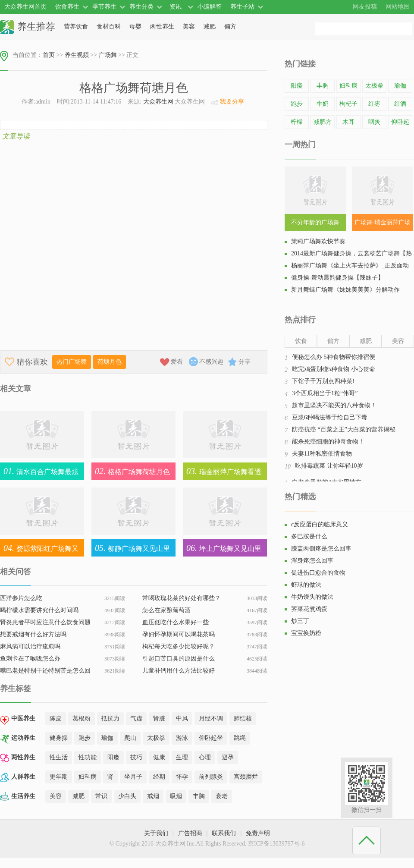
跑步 (85, 738)
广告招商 (190, 833)
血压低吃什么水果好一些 (176, 622)
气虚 (136, 719)
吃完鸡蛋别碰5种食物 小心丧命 (334, 369)
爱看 (177, 362)
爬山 (130, 738)
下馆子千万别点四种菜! (323, 381)
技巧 (136, 757)
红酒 (400, 104)
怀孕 (182, 777)
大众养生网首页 (25, 7)
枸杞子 (348, 104)
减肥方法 (323, 128)
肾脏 (159, 719)
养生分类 (141, 7)
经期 (159, 777)
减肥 (210, 27)
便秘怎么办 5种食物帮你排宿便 (334, 357)
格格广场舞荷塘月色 (131, 471)
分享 (245, 362)
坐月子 (133, 777)
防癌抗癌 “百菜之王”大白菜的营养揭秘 (344, 429)
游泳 (182, 738)
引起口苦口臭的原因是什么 (179, 659)
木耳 (348, 122)
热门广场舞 (72, 362)
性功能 (88, 757)
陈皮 (56, 719)
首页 (49, 55)
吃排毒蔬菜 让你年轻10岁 (329, 466)
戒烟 (153, 796)
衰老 (222, 796)
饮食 (301, 341)
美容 (189, 27)
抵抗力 (110, 719)
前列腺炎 (211, 777)
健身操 (59, 738)
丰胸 (199, 796)
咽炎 (374, 122)
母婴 (135, 27)
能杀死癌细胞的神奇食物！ (328, 442)
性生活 (59, 757)
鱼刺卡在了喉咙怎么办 (30, 659)
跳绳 (240, 738)
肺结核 (243, 719)
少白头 (127, 796)
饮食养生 (67, 7)
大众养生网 (158, 102)
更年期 (59, 777)
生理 (182, 757)
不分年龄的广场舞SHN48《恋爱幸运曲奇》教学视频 (315, 225)
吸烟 (176, 796)
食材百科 (109, 27)
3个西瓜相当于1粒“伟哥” (325, 393)
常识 (101, 796)
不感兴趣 (211, 362)
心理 (205, 757)
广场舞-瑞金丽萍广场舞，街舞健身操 (383, 225)
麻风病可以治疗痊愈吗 (30, 646)
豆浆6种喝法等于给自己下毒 (330, 417)
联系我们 (224, 833)
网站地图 (398, 7)
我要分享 (232, 102)
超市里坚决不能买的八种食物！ (334, 405)
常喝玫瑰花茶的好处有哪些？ (182, 598)
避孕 (228, 757)
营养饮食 (76, 27)
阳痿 (113, 757)
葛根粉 (82, 719)
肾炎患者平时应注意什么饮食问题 (45, 622)
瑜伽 (107, 738)
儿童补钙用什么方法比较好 (179, 671)
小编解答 (210, 7)
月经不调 (211, 719)
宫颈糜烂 (246, 777)
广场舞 (108, 55)
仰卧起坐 (211, 738)
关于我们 (156, 833)
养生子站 (242, 7)
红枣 (374, 104)
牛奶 (323, 104)
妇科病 (88, 777)
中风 (182, 719)
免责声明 (258, 833)
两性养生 (162, 27)
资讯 (176, 7)
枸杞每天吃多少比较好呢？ (179, 646)
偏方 (230, 27)
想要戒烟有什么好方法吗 (33, 634)
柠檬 (297, 122)
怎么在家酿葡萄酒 (166, 610)
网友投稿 (365, 7)
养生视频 (77, 55)
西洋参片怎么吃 (21, 598)
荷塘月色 (110, 362)
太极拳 (156, 738)
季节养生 (104, 7)
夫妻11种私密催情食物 (322, 454)
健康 (159, 757)
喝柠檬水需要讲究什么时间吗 (39, 610)
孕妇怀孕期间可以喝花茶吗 (179, 634)
